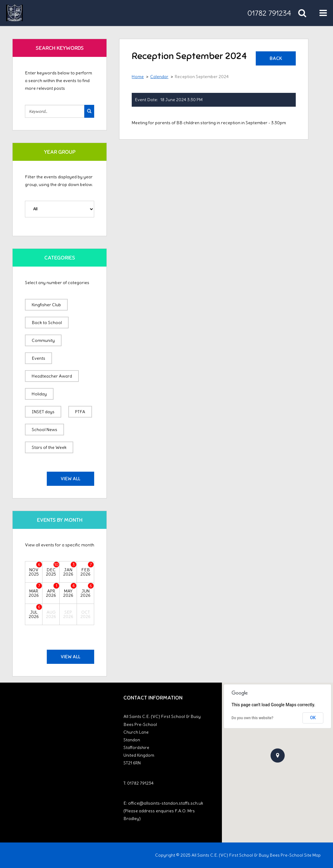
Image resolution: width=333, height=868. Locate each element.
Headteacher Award (52, 376)
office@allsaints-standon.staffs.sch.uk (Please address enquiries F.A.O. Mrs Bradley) (163, 811)
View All (70, 479)
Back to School (47, 323)
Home (138, 77)
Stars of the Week (49, 447)
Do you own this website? (252, 718)
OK (313, 718)
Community (43, 340)
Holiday (39, 394)
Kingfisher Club (46, 305)
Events (38, 358)
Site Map (312, 855)
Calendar (159, 77)
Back (276, 58)
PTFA (80, 412)
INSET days (43, 412)
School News (44, 430)
